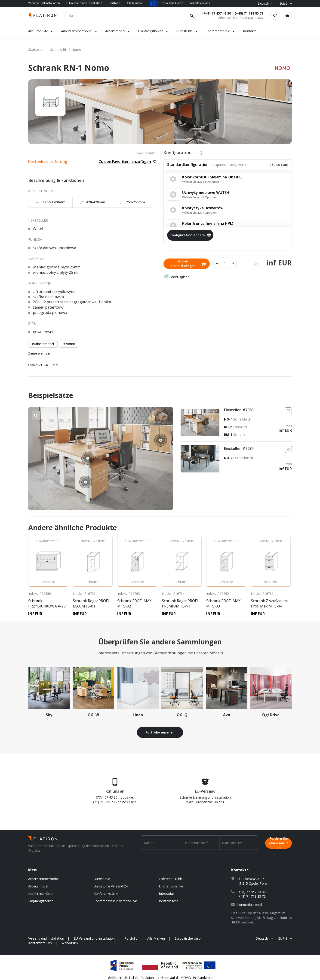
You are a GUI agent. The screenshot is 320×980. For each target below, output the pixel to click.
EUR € (283, 4)
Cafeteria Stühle (171, 879)
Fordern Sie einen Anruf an (279, 843)
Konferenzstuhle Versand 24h (116, 901)
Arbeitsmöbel (115, 31)
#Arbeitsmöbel (43, 344)
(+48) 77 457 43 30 (215, 13)
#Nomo (69, 344)
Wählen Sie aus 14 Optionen (201, 182)
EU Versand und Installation (84, 3)
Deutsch (263, 4)
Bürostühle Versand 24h (112, 886)
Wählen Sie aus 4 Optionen (200, 213)
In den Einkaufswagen (189, 263)
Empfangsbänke (171, 886)
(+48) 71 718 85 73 (248, 13)
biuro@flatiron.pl (250, 905)
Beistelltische (169, 901)
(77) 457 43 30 (107, 797)
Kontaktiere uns (200, 3)
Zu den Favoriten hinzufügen (128, 162)
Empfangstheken (151, 31)
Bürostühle (184, 31)
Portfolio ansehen (160, 732)
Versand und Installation (44, 3)
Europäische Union (166, 3)
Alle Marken (134, 3)
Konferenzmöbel (41, 894)
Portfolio (114, 3)
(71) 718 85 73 (104, 802)
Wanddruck (70, 943)
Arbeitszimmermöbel (77, 31)
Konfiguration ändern (190, 235)
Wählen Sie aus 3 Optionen (200, 197)
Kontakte (250, 31)
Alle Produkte (38, 31)
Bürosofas (167, 894)
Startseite (35, 50)
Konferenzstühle (218, 31)
